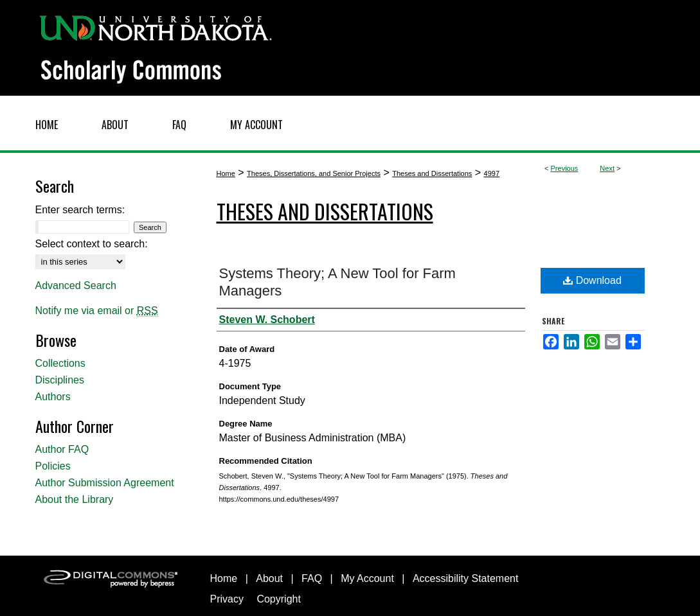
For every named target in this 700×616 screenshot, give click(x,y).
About (269, 578)
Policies (53, 466)
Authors (53, 397)
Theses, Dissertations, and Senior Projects (314, 173)
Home (226, 173)
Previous (565, 168)
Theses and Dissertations (432, 173)
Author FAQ (62, 449)
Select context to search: (92, 244)
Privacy (227, 599)
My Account (367, 578)
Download (592, 280)
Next (607, 168)
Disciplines (60, 380)
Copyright (278, 599)
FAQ (312, 578)
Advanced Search (76, 286)
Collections (60, 363)
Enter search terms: (80, 210)
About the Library (75, 499)
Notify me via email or (97, 311)
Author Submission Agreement (105, 483)
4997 (492, 173)
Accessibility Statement (466, 578)
